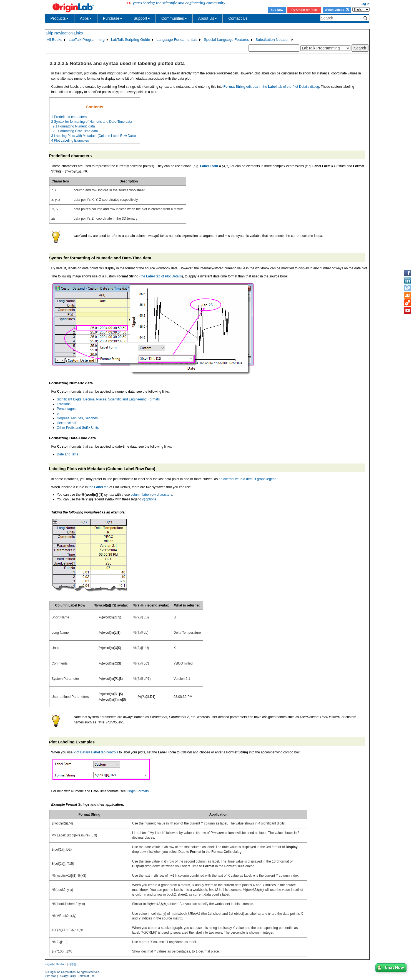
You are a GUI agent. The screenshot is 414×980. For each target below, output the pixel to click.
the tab (98, 487)
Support (142, 18)
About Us (208, 18)
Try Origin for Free (304, 10)
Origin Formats (138, 791)
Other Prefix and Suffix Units (78, 428)
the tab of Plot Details (161, 276)
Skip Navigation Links (64, 33)
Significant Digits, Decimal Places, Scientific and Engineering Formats (108, 399)
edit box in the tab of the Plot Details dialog (271, 87)
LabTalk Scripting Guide (131, 40)
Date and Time (68, 454)
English (49, 964)
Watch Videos (337, 10)
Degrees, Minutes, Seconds (77, 418)
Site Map (51, 976)
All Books (55, 40)
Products (60, 18)
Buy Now (277, 10)
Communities (174, 18)
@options (149, 499)
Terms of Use (86, 976)
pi (58, 413)
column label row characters (151, 495)
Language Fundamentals (177, 40)
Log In (365, 4)
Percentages (66, 409)
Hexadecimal (67, 423)
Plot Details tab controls (96, 752)
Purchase (113, 18)
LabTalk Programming (87, 40)
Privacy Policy (67, 976)
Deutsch (61, 964)
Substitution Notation (273, 40)
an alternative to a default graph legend (248, 479)
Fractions (64, 404)
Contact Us (238, 18)
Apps (86, 18)
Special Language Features (226, 40)
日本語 (72, 964)
